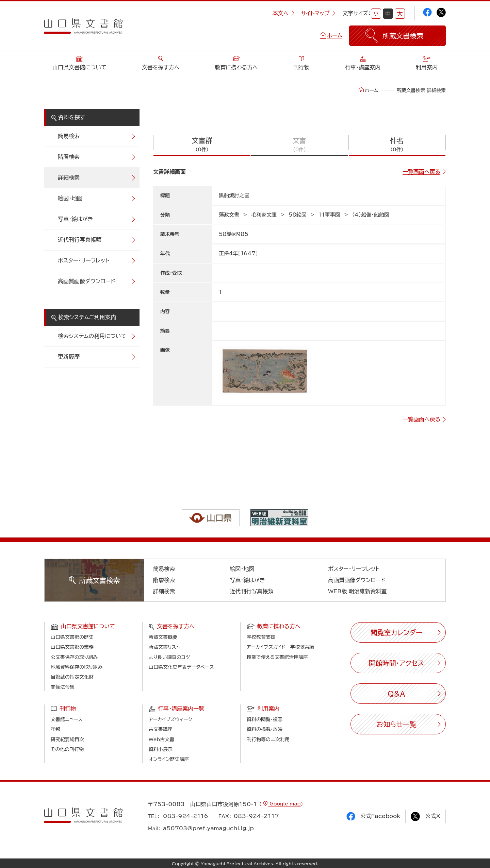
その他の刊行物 (67, 749)
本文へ (283, 13)
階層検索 (69, 157)
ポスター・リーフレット (84, 260)
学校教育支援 (261, 637)
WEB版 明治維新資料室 (357, 591)
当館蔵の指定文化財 (72, 677)
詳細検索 (69, 177)
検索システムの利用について (92, 336)
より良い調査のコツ (169, 657)
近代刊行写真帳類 (80, 240)
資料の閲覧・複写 (265, 719)
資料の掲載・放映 (265, 729)
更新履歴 (69, 357)
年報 (55, 729)
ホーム (335, 35)
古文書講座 (161, 729)
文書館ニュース (67, 719)
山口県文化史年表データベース (181, 667)
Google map (284, 804)
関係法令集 (63, 687)
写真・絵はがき (76, 219)
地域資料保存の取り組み (77, 667)
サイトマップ (318, 13)
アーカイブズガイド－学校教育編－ (283, 647)
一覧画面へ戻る (421, 172)
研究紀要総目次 (67, 739)
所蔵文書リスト (164, 647)
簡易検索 (69, 136)
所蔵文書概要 (163, 637)
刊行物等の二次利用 (268, 739)
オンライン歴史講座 (169, 759)
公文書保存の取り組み (74, 657)
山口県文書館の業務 (72, 647)
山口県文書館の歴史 (72, 637)
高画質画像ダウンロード (87, 281)
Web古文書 (161, 739)
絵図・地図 (70, 198)
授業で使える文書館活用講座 (277, 657)
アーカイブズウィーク (170, 719)
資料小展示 (161, 749)
